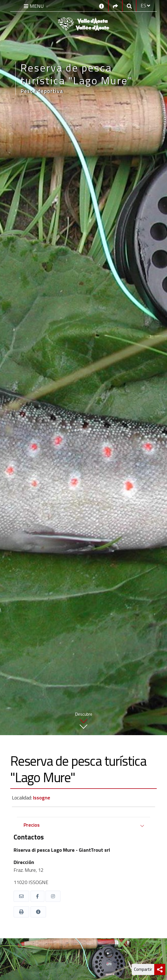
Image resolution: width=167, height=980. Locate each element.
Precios (32, 825)
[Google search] (129, 6)
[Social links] (115, 6)
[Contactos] (102, 6)
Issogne (42, 798)
